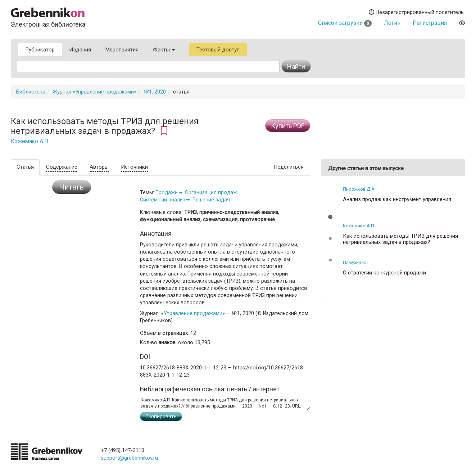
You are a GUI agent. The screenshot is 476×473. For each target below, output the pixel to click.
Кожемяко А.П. (30, 141)
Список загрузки (345, 23)
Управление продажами (193, 313)
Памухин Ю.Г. (357, 262)
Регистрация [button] (430, 23)
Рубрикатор (40, 50)
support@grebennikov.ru (129, 458)
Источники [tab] (134, 167)
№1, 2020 (155, 92)
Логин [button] (392, 23)
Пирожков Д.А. (359, 189)
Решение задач (211, 200)
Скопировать (161, 417)
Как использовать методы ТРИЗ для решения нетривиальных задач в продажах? (400, 239)
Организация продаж (211, 192)
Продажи (167, 192)
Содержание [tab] (62, 167)
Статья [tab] (25, 167)
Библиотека (31, 92)
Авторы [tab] (99, 167)
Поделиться (289, 167)
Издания (80, 50)
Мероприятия (122, 50)
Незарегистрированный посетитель (416, 12)
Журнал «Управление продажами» (94, 92)
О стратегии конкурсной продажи (384, 273)
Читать (72, 187)
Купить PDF (288, 126)
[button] (330, 217)
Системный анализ (163, 200)
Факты (164, 50)
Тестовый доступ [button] (218, 50)
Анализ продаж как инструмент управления (397, 199)
